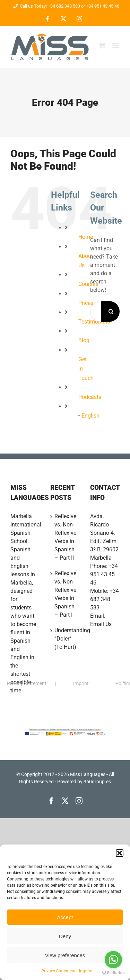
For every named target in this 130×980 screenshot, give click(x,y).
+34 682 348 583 (105, 599)
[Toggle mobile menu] (116, 45)
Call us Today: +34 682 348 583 (45, 6)
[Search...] (96, 311)
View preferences (65, 955)
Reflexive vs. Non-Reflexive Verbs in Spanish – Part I (65, 594)
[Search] (111, 311)
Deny (65, 936)
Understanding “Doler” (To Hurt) (65, 639)
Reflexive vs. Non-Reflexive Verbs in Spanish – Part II (65, 537)
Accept (65, 917)
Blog (84, 340)
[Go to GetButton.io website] (113, 973)
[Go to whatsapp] (113, 960)
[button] (120, 853)
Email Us (101, 624)
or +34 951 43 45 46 (100, 6)
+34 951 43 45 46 (104, 574)
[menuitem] (79, 416)
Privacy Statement (58, 971)
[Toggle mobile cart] (102, 45)
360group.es (97, 782)
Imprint (86, 971)
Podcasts (90, 397)
